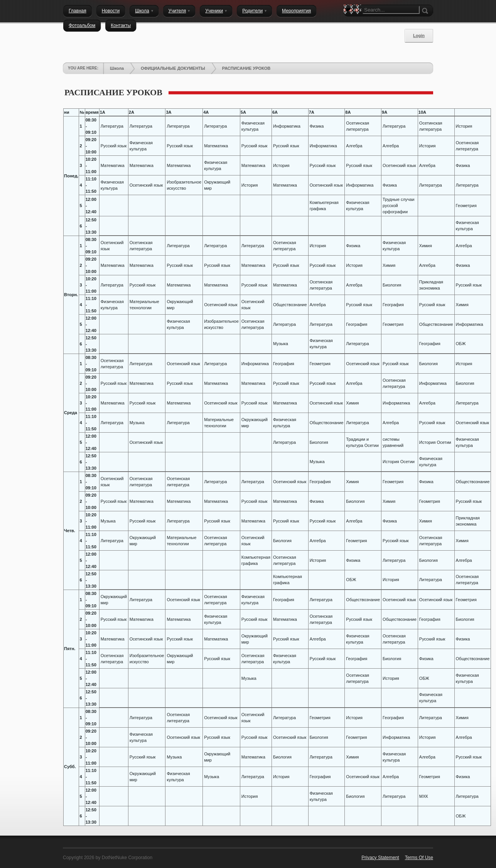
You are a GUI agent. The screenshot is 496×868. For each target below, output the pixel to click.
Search (349, 23)
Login (419, 35)
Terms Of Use (419, 858)
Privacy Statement (380, 858)
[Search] (391, 10)
